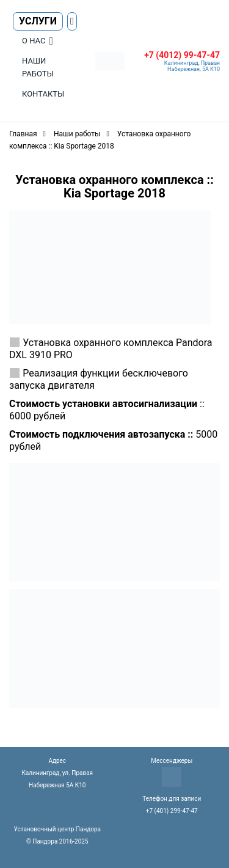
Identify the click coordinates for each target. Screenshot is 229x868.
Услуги (38, 21)
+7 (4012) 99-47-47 (182, 55)
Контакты (43, 94)
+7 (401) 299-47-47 (172, 811)
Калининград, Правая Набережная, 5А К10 (192, 66)
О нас (34, 41)
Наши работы (38, 67)
